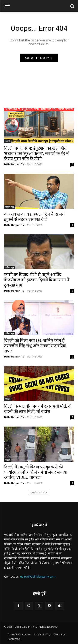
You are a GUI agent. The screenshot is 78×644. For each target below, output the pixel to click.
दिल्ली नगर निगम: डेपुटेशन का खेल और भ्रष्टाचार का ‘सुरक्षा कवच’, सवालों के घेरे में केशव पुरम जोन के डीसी (37, 153)
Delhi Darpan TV (14, 164)
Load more (39, 492)
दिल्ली (8, 399)
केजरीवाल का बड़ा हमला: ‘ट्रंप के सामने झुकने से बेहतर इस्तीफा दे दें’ (34, 217)
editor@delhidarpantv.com (38, 577)
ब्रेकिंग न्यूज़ (10, 207)
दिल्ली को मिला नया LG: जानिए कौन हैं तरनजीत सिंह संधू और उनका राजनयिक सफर (35, 346)
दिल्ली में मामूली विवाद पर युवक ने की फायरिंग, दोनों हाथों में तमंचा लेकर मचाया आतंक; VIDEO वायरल (36, 472)
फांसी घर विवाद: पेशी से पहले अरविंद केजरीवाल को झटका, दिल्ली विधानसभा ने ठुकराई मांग (37, 280)
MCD (8, 141)
